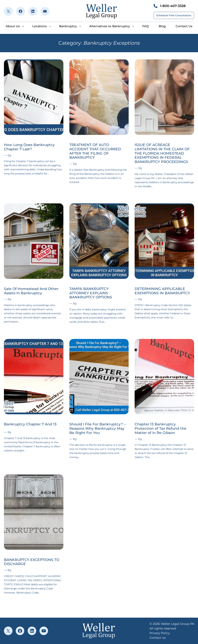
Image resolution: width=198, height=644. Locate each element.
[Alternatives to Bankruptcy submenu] (133, 26)
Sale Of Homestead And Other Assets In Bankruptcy (31, 291)
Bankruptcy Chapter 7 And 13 (30, 424)
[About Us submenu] (23, 26)
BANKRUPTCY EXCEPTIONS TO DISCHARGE (32, 562)
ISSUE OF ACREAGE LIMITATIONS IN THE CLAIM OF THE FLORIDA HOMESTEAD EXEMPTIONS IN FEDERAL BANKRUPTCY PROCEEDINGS (162, 153)
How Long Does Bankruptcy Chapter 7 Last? (29, 147)
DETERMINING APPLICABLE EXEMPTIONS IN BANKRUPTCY (162, 291)
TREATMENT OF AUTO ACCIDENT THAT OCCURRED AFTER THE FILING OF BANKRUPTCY (95, 151)
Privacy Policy (160, 633)
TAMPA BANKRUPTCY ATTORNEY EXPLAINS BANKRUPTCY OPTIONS (91, 293)
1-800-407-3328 (173, 6)
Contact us (158, 638)
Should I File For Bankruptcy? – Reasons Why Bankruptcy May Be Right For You (97, 428)
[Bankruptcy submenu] (80, 26)
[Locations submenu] (50, 26)
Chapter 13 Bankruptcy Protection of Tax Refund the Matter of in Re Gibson (161, 428)
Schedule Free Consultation (174, 15)
